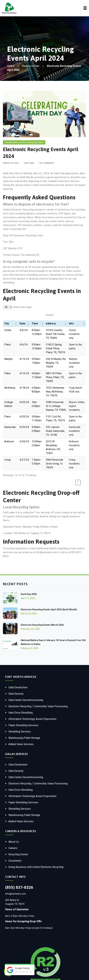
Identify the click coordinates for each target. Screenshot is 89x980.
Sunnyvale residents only (75, 431)
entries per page (22, 307)
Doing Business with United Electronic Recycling (36, 867)
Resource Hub (31, 66)
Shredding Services (20, 732)
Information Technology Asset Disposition (32, 719)
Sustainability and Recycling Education (24, 142)
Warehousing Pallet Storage (24, 738)
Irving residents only (74, 464)
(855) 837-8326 (19, 887)
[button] (16, 324)
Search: (50, 315)
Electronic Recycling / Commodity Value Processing (38, 706)
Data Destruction (18, 687)
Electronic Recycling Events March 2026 (42, 625)
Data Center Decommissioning (26, 700)
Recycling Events (18, 854)
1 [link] (78, 482)
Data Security (16, 694)
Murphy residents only (74, 363)
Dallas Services (17, 754)
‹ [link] (73, 482)
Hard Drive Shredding (21, 713)
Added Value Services (21, 744)
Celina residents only (74, 334)
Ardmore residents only (74, 445)
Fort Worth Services (21, 677)
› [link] (84, 482)
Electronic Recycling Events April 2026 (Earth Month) (49, 609)
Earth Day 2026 (29, 594)
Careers (13, 848)
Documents (15, 861)
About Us (14, 842)
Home (11, 66)
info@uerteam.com (16, 894)
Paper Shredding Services (23, 725)
